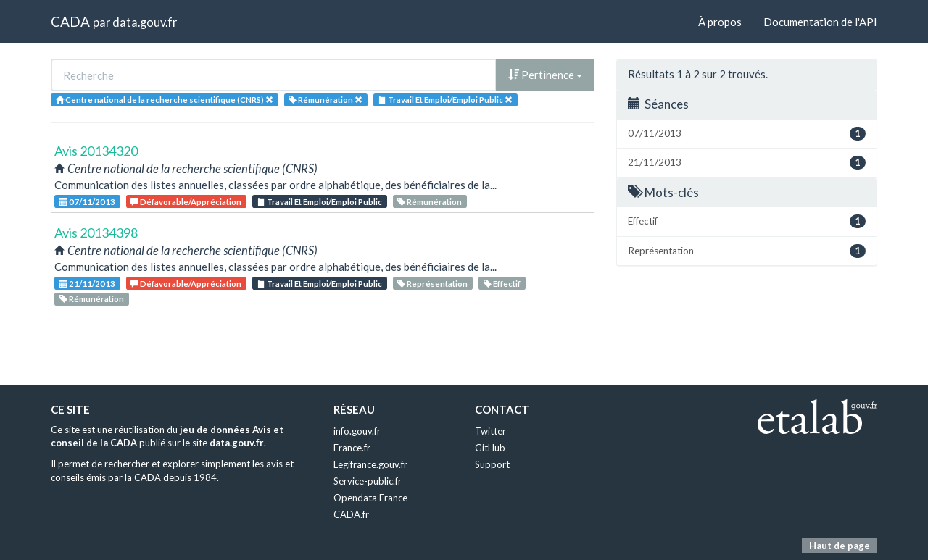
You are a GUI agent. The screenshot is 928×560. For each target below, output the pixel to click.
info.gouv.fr (357, 431)
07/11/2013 (87, 202)
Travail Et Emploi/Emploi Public (320, 202)
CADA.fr (351, 514)
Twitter (490, 431)
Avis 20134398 (96, 233)
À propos (720, 22)
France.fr (352, 448)
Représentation (432, 284)
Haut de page (840, 546)
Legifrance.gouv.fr (370, 464)
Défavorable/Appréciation (186, 202)
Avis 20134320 (96, 151)
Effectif (502, 284)
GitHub (490, 448)
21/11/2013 (87, 284)
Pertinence (545, 75)
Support (492, 464)
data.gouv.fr (145, 22)
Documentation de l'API (820, 22)
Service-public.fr (368, 481)
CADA (70, 21)
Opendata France (370, 498)
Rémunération (430, 202)
